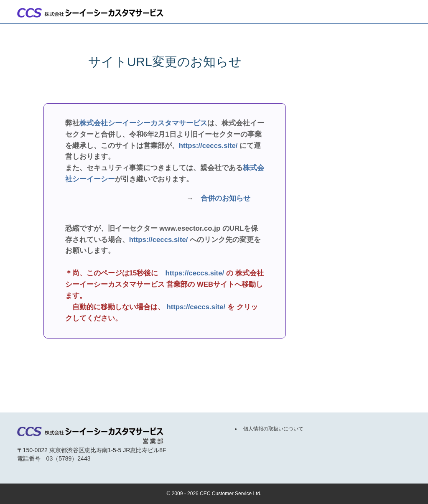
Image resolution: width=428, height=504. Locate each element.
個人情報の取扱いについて (273, 429)
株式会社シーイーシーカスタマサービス (143, 123)
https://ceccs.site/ (208, 146)
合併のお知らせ (225, 198)
